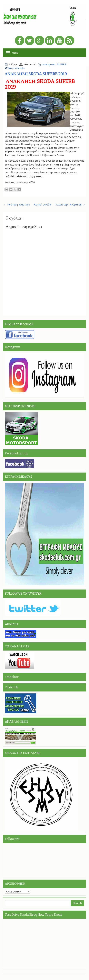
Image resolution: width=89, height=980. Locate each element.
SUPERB (62, 64)
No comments (16, 68)
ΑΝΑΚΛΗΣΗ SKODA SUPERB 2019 (36, 74)
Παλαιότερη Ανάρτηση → (70, 205)
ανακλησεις (49, 64)
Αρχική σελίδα (42, 205)
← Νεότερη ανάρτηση (17, 205)
